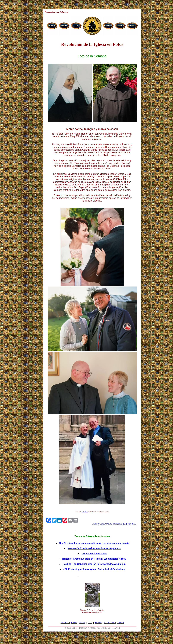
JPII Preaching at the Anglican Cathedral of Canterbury (94, 569)
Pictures (65, 623)
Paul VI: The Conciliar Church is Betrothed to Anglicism (94, 564)
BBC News (85, 512)
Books (82, 623)
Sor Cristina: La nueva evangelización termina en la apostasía (94, 543)
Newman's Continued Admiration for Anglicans (94, 548)
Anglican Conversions (94, 554)
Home (74, 623)
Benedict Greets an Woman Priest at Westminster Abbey (94, 559)
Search (98, 623)
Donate (120, 623)
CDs (90, 623)
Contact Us (110, 623)
